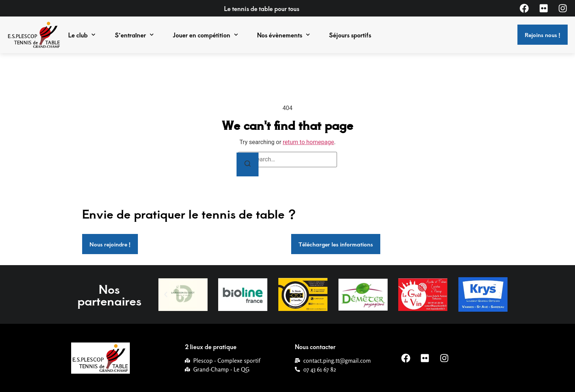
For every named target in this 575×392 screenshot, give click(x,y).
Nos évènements (283, 35)
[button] (166, 294)
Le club (82, 35)
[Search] (248, 164)
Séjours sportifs (350, 35)
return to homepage (308, 142)
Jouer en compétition (205, 35)
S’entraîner (134, 35)
